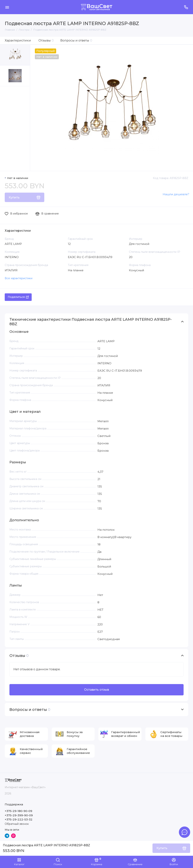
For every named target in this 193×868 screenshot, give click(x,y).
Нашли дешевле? (176, 194)
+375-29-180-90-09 (18, 811)
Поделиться (18, 297)
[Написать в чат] (185, 832)
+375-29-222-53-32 (19, 819)
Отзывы (46, 40)
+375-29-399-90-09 (19, 815)
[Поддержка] (186, 7)
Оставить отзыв (96, 690)
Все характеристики (19, 278)
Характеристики (18, 40)
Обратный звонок (17, 824)
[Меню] (7, 7)
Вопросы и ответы (76, 40)
